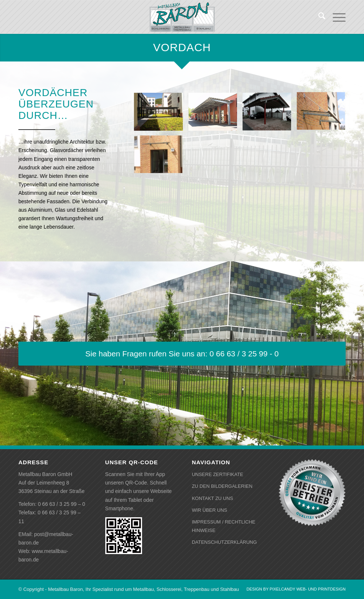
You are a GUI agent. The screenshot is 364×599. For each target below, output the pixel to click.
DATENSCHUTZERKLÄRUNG (224, 542)
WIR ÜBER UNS (209, 510)
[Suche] (318, 17)
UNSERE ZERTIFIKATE (218, 474)
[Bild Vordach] (161, 116)
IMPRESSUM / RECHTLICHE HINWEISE (224, 526)
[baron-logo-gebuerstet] (182, 17)
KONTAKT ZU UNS (212, 498)
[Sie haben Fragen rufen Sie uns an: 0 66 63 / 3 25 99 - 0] (182, 354)
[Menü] (335, 17)
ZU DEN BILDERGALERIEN (222, 486)
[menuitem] (318, 17)
